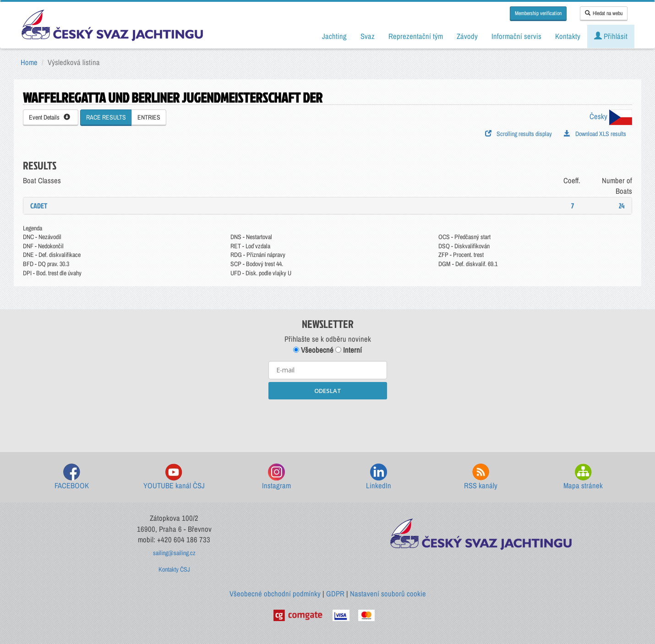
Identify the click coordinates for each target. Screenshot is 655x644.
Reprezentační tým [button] (416, 36)
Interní (349, 350)
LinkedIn (379, 477)
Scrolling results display (519, 134)
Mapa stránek (583, 477)
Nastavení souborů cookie (388, 594)
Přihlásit (611, 36)
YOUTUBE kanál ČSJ (174, 477)
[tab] (327, 206)
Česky (611, 116)
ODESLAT (328, 391)
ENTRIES (149, 117)
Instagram (276, 477)
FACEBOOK (72, 477)
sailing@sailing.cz (174, 553)
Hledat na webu (604, 13)
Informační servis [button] (516, 36)
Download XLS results (595, 134)
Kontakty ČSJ (174, 569)
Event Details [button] (49, 117)
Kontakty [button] (568, 36)
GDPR (335, 594)
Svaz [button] (368, 36)
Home (29, 62)
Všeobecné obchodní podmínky (275, 594)
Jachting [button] (334, 36)
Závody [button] (467, 36)
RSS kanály (481, 477)
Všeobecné (313, 350)
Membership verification (538, 13)
